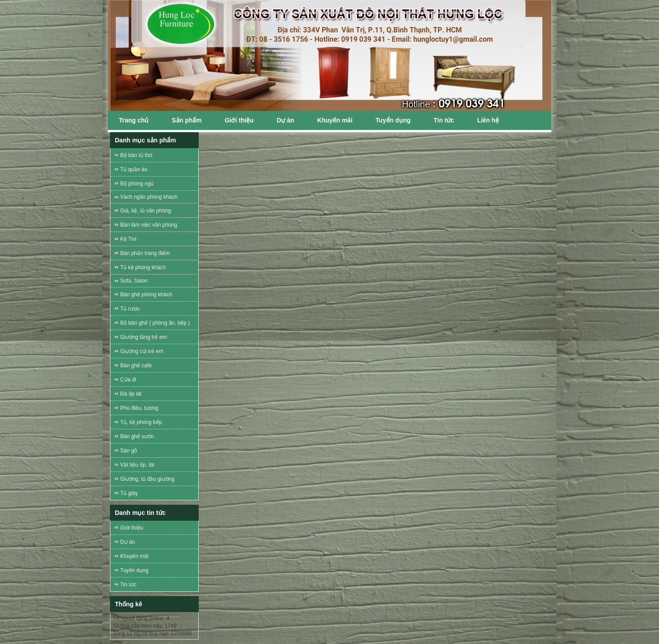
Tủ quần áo (134, 169)
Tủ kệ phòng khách (143, 267)
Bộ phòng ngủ (137, 184)
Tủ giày (129, 493)
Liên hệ (488, 120)
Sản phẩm (186, 120)
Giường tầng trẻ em (143, 337)
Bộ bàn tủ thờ (136, 155)
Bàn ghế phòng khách (146, 295)
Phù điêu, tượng (139, 408)
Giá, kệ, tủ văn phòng (146, 211)
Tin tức (444, 120)
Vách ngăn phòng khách (149, 197)
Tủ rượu (130, 309)
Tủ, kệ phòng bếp (141, 422)
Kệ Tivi (128, 239)
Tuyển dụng (393, 120)
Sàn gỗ (129, 451)
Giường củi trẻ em (142, 351)
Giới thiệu (239, 120)
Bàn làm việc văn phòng (149, 225)
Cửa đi (128, 380)
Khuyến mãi (335, 120)
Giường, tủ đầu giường (147, 479)
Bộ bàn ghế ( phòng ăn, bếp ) (155, 323)
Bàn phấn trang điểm (145, 253)
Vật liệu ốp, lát (137, 465)
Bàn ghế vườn (137, 436)
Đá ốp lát (131, 394)
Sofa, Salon (134, 281)
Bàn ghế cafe (136, 365)
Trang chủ (134, 120)
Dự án (285, 120)
